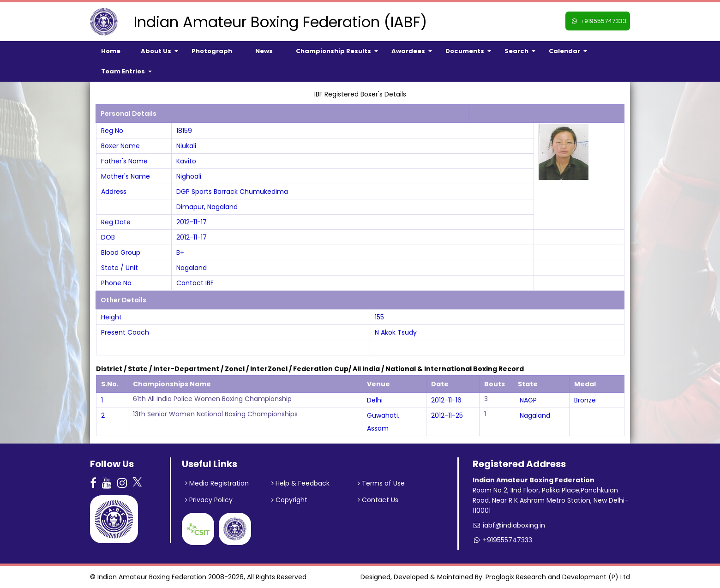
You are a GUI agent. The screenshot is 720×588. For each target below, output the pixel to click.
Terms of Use (381, 483)
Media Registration (217, 483)
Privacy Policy (209, 500)
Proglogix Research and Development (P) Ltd (558, 577)
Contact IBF (195, 283)
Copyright (289, 500)
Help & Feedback (300, 483)
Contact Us (378, 500)
